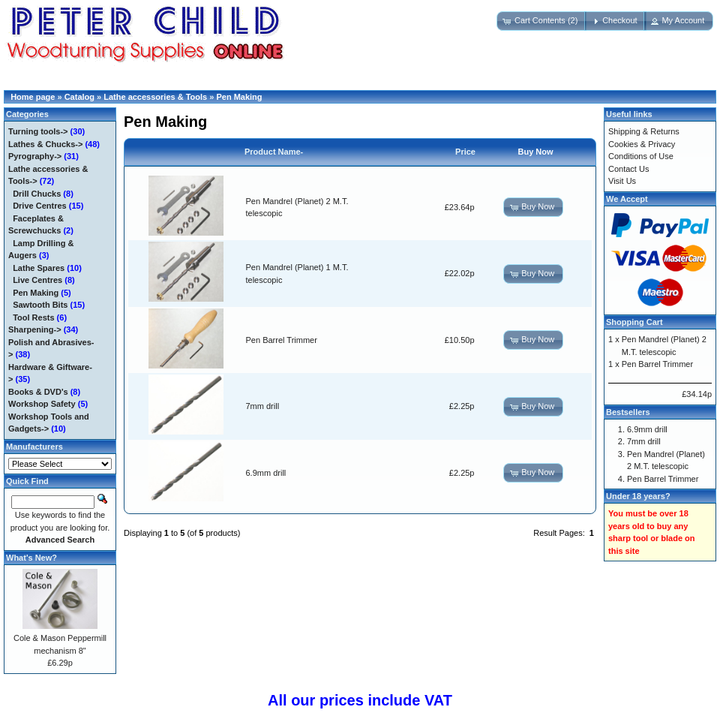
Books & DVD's (38, 392)
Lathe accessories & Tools (155, 97)
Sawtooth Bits (40, 305)
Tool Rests (33, 317)
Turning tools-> (38, 131)
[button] (541, 21)
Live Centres (37, 280)
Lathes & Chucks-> (45, 144)
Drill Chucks (37, 194)
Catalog (79, 97)
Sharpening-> (35, 329)
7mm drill (263, 406)
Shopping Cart (634, 322)
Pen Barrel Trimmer (282, 340)
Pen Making (239, 97)
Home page (33, 97)
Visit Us (622, 181)
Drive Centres (40, 206)
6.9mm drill (266, 473)
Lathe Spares (39, 268)
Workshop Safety (42, 404)
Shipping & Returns (644, 131)
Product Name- (274, 152)
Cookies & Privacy (642, 144)
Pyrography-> (35, 156)
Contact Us (628, 169)
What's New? (31, 558)
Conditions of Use (641, 156)
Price (465, 152)
